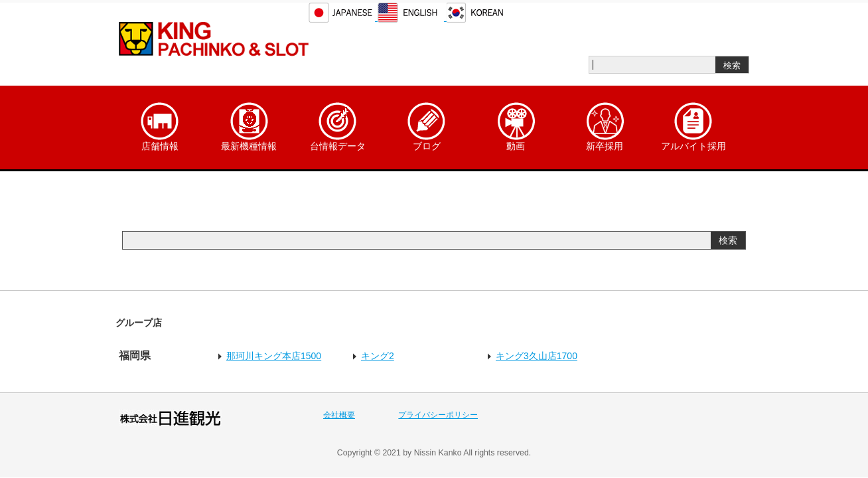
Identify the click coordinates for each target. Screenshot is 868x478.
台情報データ (338, 127)
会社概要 (339, 415)
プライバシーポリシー (438, 415)
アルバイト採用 (693, 127)
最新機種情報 (249, 127)
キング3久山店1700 (537, 356)
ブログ (427, 127)
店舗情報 (160, 127)
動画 (516, 127)
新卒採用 (605, 127)
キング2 (378, 356)
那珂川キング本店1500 (274, 356)
